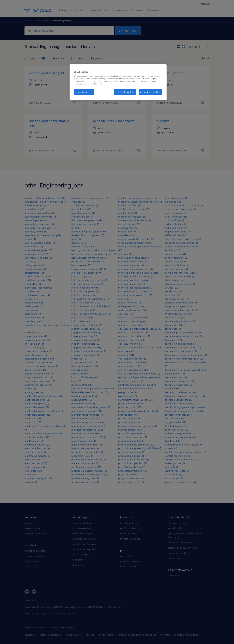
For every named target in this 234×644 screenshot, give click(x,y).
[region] (118, 82)
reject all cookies (125, 92)
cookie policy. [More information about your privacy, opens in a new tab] (96, 84)
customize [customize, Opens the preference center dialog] (84, 92)
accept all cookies (150, 92)
